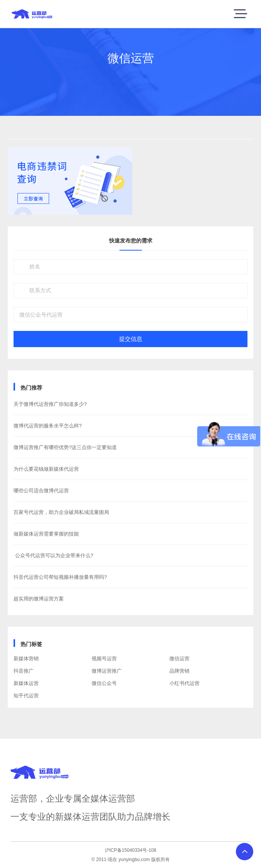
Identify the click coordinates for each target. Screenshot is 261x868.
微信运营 (179, 659)
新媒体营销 (26, 659)
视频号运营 (104, 659)
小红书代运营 (184, 683)
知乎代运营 (26, 696)
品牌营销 (179, 671)
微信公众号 (104, 683)
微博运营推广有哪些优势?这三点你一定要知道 (65, 447)
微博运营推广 (107, 671)
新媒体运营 (26, 683)
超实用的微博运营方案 (39, 599)
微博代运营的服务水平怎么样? (48, 426)
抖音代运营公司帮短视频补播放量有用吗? (60, 577)
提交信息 (131, 339)
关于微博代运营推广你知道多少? (50, 404)
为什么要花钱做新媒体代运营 (46, 469)
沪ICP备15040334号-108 (130, 850)
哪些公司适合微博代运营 (41, 491)
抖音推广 (24, 671)
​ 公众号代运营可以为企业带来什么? (53, 555)
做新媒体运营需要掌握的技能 (46, 534)
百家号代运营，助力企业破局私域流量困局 (61, 512)
